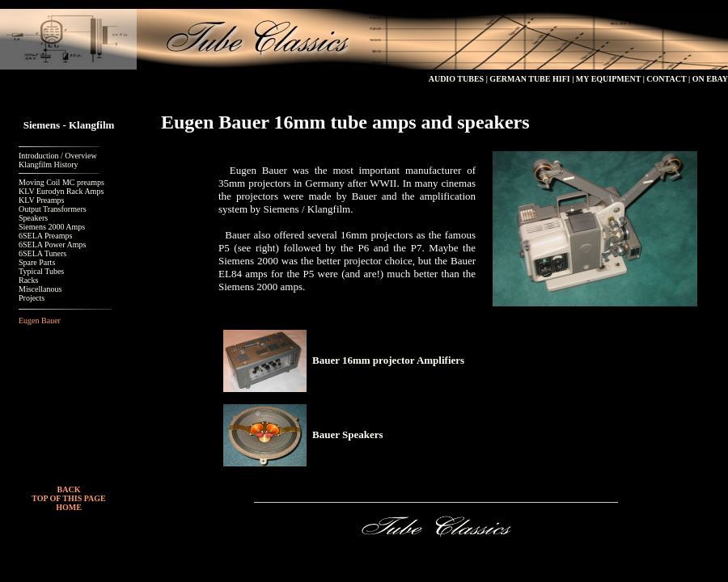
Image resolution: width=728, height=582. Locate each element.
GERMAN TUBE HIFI (529, 79)
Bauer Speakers (348, 434)
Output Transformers (53, 209)
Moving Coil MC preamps (61, 182)
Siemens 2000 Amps (52, 227)
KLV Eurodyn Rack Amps (61, 191)
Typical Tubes (41, 271)
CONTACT (667, 79)
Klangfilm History (49, 164)
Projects (32, 298)
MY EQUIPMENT (607, 79)
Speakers (33, 218)
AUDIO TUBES (456, 79)
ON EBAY (710, 79)
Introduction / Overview (58, 156)
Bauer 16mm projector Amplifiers (388, 360)
